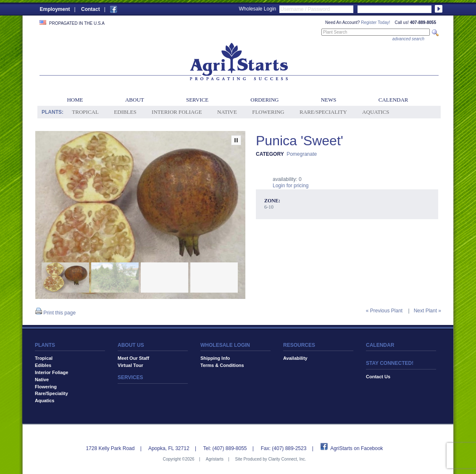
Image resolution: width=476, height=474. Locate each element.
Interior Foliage (177, 112)
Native (227, 112)
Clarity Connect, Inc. (287, 459)
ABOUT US (131, 345)
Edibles (125, 112)
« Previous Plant (384, 311)
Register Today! (375, 22)
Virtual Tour (130, 365)
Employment (55, 9)
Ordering (264, 100)
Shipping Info (215, 358)
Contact (91, 9)
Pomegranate (302, 154)
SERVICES (130, 377)
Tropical (85, 112)
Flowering (268, 112)
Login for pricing (291, 186)
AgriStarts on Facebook (356, 448)
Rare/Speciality (323, 112)
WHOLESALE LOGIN (225, 345)
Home (75, 100)
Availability (295, 358)
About (135, 100)
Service (197, 100)
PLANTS (45, 345)
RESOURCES (299, 345)
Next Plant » (427, 311)
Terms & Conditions (222, 365)
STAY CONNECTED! (390, 363)
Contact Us (378, 377)
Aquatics (376, 112)
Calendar (393, 100)
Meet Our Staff (133, 358)
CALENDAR (380, 345)
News (329, 100)
